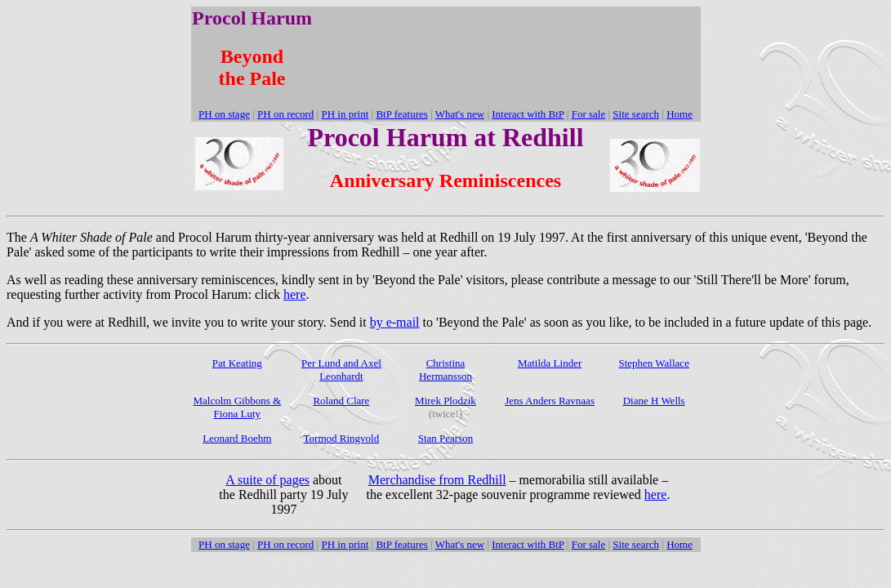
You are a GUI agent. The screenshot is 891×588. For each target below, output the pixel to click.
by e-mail (395, 322)
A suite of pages (267, 480)
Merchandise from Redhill (437, 480)
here (295, 294)
